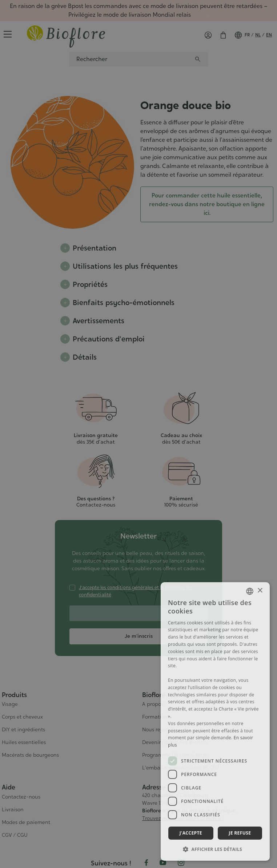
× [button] (260, 591)
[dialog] (215, 721)
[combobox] (250, 591)
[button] (215, 849)
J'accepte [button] (191, 833)
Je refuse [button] (240, 833)
